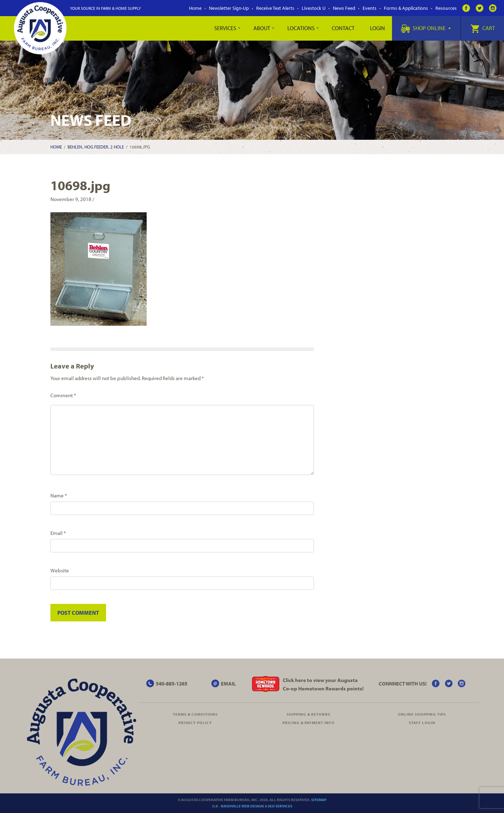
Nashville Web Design (242, 806)
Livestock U (314, 8)
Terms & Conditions (195, 714)
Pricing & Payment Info (309, 723)
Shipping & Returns (309, 714)
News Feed (344, 8)
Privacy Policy (195, 723)
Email (58, 533)
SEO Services (280, 806)
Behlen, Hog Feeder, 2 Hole (96, 147)
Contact (343, 28)
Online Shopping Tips (422, 714)
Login (377, 28)
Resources (446, 8)
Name (59, 495)
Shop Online (426, 28)
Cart (483, 28)
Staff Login (422, 723)
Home (195, 8)
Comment (63, 395)
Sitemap (319, 800)
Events (370, 8)
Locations (301, 28)
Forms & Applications (406, 8)
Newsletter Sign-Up (229, 8)
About (262, 28)
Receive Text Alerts (275, 8)
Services (225, 28)
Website (60, 570)
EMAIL (228, 684)
